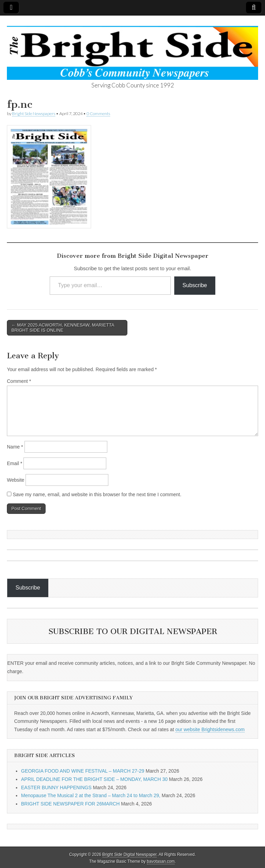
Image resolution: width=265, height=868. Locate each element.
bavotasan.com (161, 861)
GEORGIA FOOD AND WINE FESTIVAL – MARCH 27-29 (83, 771)
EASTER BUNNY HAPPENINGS (56, 787)
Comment (19, 381)
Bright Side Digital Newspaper (130, 855)
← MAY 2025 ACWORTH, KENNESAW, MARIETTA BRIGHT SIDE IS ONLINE (63, 328)
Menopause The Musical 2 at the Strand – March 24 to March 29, (91, 795)
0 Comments (98, 114)
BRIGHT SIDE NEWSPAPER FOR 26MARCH (70, 804)
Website (16, 480)
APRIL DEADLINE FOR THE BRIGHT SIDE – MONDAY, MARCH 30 (94, 779)
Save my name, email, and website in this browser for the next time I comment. (97, 494)
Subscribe (195, 285)
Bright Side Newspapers (34, 114)
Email (14, 463)
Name (15, 447)
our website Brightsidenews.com (210, 729)
